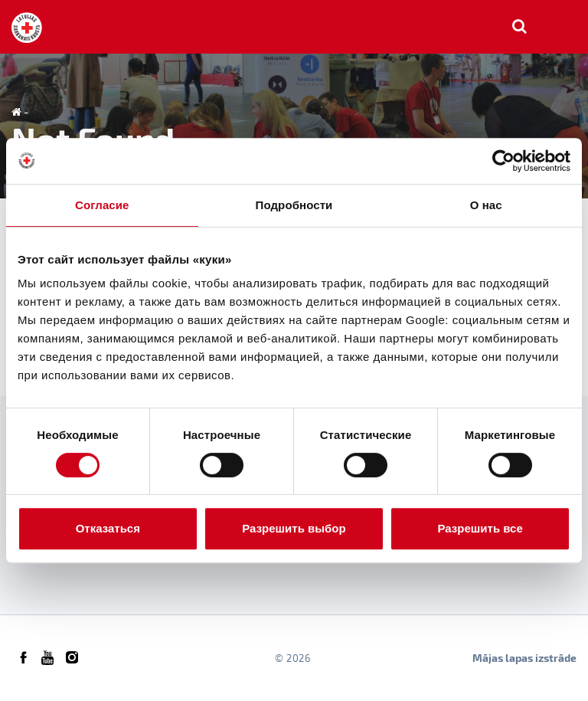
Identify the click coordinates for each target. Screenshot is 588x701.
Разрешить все (480, 528)
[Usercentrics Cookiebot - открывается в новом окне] (503, 161)
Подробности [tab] (294, 205)
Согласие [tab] (102, 205)
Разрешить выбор (294, 528)
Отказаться (108, 528)
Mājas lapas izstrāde (524, 658)
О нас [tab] (486, 205)
